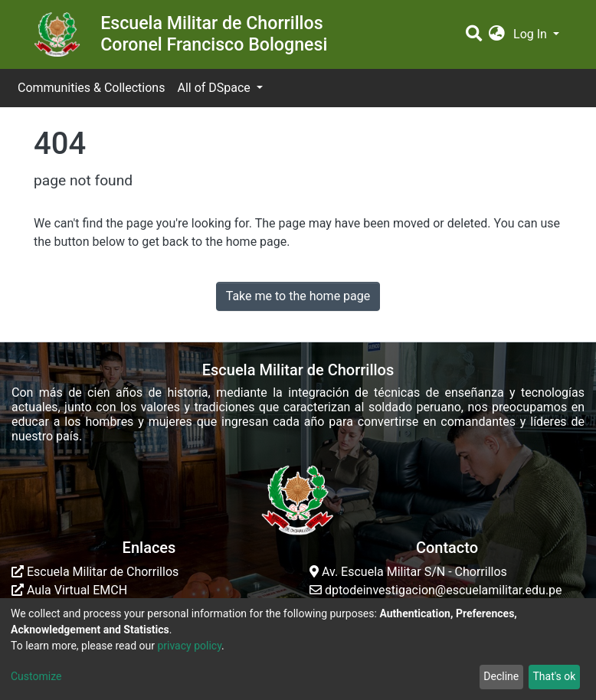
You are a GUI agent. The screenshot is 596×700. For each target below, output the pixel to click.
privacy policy (189, 646)
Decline (501, 676)
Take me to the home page (298, 296)
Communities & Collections (91, 88)
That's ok (554, 676)
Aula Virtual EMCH (69, 590)
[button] (497, 34)
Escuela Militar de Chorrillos (95, 572)
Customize (36, 676)
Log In (532, 34)
